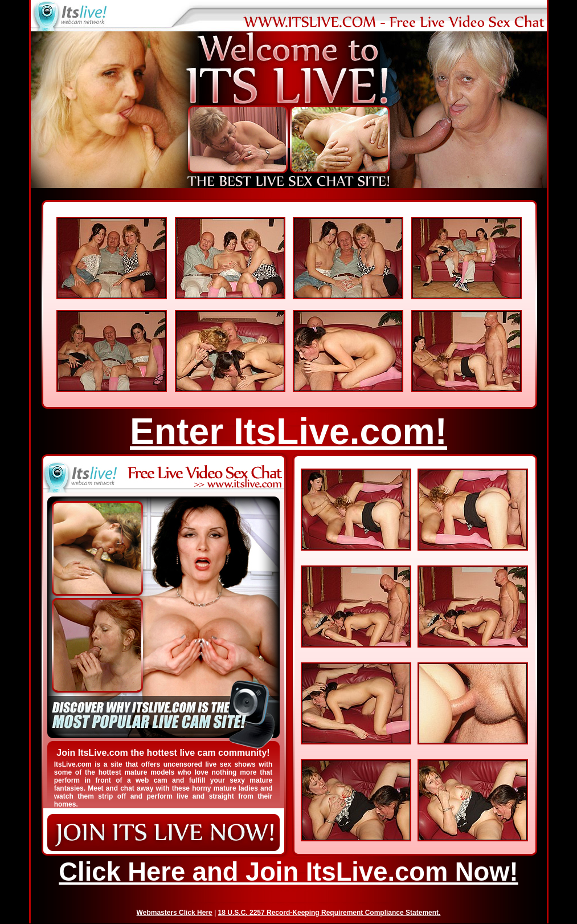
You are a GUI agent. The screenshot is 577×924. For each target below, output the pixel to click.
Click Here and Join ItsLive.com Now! (288, 872)
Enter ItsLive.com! (288, 432)
